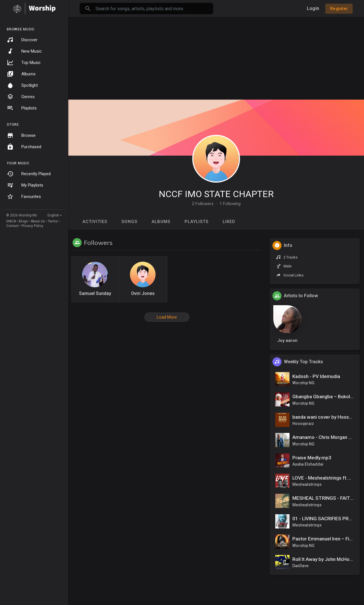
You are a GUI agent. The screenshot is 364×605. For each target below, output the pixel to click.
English (53, 215)
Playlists (22, 108)
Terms (53, 221)
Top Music (24, 63)
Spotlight (22, 85)
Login (313, 8)
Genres (21, 97)
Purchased (24, 147)
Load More (167, 317)
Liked (229, 222)
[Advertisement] (216, 57)
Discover (22, 40)
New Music (24, 51)
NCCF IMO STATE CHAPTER (216, 194)
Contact (13, 226)
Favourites (24, 197)
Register (339, 9)
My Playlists (25, 185)
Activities (95, 222)
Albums (21, 74)
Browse (21, 135)
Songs (129, 222)
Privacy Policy (32, 226)
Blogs (23, 221)
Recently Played (29, 174)
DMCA (11, 221)
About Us (38, 221)
